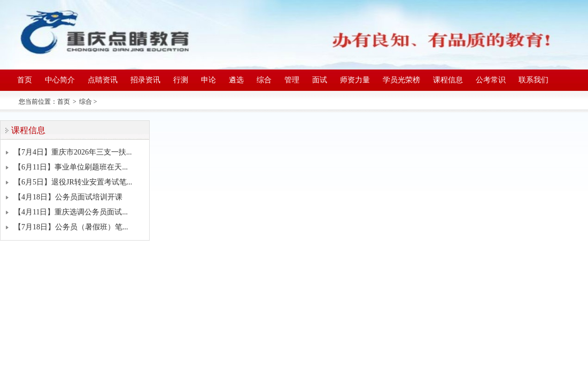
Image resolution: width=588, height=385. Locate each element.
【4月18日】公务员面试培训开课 (68, 197)
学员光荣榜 (401, 80)
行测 (181, 80)
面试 (320, 80)
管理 (292, 80)
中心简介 (60, 80)
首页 (25, 80)
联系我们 (533, 80)
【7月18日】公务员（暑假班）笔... (71, 227)
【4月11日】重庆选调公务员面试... (71, 212)
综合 (264, 80)
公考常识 (491, 80)
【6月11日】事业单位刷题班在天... (71, 167)
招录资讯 (145, 80)
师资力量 (355, 80)
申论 (208, 80)
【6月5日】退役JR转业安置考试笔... (73, 182)
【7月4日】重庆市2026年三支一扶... (73, 152)
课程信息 (448, 80)
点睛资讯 (103, 80)
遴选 (236, 80)
